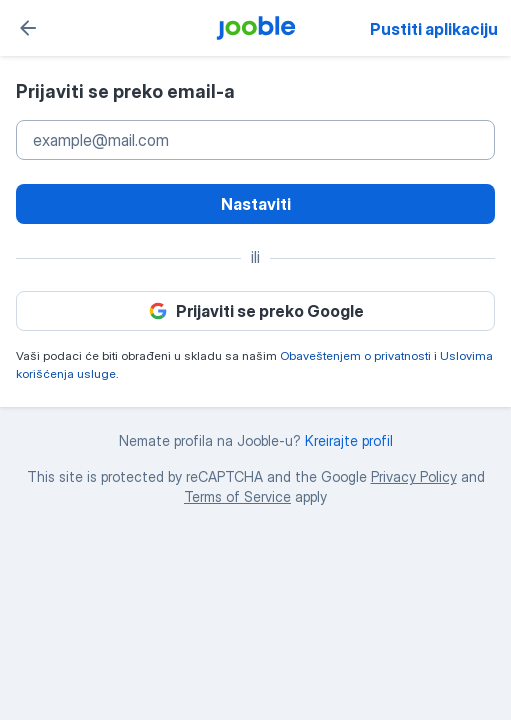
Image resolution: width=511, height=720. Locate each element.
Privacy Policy (414, 476)
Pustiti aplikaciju (434, 29)
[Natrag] (28, 28)
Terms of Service (237, 496)
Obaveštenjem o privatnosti (355, 355)
